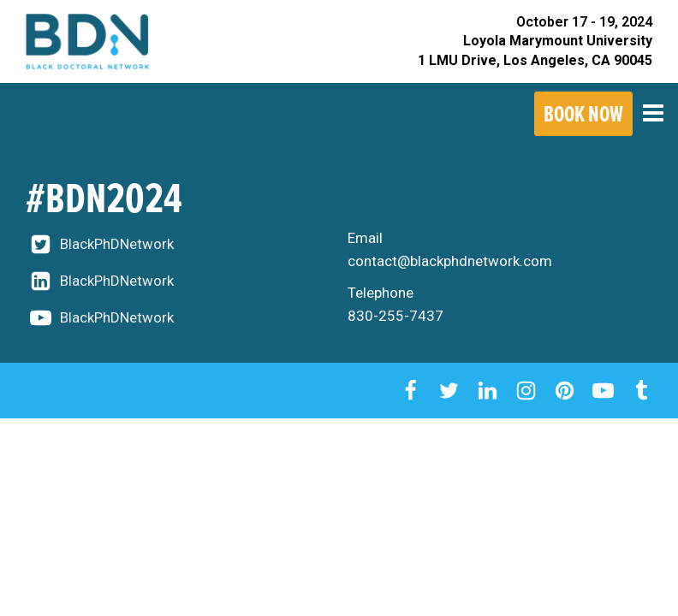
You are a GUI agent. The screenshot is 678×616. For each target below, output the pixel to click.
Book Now (583, 114)
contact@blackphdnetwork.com (450, 261)
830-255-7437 (395, 316)
